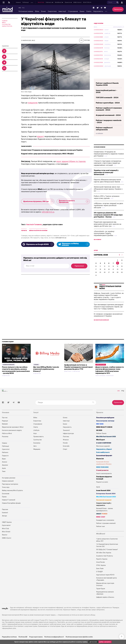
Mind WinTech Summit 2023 (106, 502)
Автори (4, 521)
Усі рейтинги (99, 138)
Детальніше (93, 642)
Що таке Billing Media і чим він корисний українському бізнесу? (46, 374)
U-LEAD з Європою (104, 448)
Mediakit (5, 429)
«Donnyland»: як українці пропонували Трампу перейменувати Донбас (104, 238)
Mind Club (74, 3)
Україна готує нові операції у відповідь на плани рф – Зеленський (106, 177)
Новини (18, 3)
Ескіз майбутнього (103, 457)
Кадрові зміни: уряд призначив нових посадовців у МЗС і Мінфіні (47, 154)
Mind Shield (6, 536)
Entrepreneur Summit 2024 (106, 498)
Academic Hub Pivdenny (105, 561)
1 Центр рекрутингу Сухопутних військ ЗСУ (107, 545)
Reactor (5, 540)
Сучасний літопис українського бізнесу (104, 468)
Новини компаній (8, 369)
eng (23, 8)
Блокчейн (66, 451)
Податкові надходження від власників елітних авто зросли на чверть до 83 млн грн (107, 229)
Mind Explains (101, 369)
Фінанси (66, 444)
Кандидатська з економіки (105, 525)
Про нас (5, 422)
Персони (5, 514)
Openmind (34, 3)
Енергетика (52, 11)
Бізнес (43, 11)
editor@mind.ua (48, 212)
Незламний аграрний (104, 505)
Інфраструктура (7, 26)
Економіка (37, 448)
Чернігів (24, 231)
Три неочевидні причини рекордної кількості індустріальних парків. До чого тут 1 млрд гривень (109, 311)
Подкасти (42, 3)
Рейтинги (5, 457)
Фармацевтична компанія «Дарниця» (105, 598)
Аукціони (56, 3)
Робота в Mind (7, 438)
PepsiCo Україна (102, 564)
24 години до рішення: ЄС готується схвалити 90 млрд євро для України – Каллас (108, 220)
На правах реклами (9, 483)
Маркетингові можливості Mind (13, 432)
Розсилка (5, 441)
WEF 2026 (100, 429)
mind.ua (74, 620)
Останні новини (100, 152)
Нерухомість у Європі (104, 454)
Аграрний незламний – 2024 (108, 120)
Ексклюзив (6, 498)
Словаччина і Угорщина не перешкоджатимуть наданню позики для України (52, 150)
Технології (66, 435)
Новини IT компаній (9, 505)
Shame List (100, 463)
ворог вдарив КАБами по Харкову (71, 161)
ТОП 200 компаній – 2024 (107, 102)
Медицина (37, 454)
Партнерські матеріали (10, 489)
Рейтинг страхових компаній (106, 528)
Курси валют (6, 530)
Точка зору (6, 492)
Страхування (73, 11)
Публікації (26, 3)
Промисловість (39, 441)
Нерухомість (98, 11)
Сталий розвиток (102, 475)
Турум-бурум (101, 593)
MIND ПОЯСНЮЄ (102, 472)
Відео (4, 464)
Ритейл (65, 448)
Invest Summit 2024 (103, 495)
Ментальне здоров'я (103, 451)
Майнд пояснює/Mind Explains (12, 495)
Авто (35, 451)
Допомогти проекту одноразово (74, 201)
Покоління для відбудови (105, 422)
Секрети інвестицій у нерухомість (104, 509)
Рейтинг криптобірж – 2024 (108, 108)
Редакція (5, 426)
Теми (4, 476)
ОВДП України (99, 28)
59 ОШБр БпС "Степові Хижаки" (107, 554)
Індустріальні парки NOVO (105, 580)
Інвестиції (62, 11)
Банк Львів (100, 573)
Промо (36, 369)
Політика (66, 441)
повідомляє (33, 103)
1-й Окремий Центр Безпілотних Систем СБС (107, 550)
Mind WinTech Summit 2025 (106, 441)
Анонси (49, 3)
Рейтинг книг (101, 531)
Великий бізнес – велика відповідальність (105, 514)
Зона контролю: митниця (105, 426)
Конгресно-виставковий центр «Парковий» (106, 584)
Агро (35, 438)
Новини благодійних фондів (11, 508)
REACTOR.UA (120, 3)
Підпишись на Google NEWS (38, 244)
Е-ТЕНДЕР (99, 576)
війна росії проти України (38, 231)
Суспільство (6, 24)
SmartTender (101, 567)
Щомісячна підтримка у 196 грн (38, 201)
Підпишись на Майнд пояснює (73, 244)
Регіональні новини (26, 11)
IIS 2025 (99, 435)
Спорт (65, 454)
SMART (102, 519)
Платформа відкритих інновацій (104, 483)
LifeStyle (36, 435)
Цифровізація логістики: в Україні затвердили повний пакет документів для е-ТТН (79, 372)
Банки (82, 11)
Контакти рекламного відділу (12, 435)
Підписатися (118, 9)
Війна (37, 11)
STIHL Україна (101, 570)
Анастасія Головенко (34, 225)
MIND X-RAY (101, 522)
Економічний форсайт (104, 460)
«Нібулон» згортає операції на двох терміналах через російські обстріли (108, 210)
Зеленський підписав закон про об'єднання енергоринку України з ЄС (108, 194)
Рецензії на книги (102, 487)
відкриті (41, 136)
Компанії (5, 517)
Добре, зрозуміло (105, 642)
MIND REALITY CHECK (104, 432)
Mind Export (101, 444)
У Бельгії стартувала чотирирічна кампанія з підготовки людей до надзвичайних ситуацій (107, 168)
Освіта (89, 11)
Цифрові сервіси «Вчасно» (105, 602)
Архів (62, 3)
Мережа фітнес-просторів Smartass (105, 589)
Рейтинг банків (101, 438)
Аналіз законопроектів (104, 478)
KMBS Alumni (110, 3)
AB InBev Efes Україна (104, 557)
